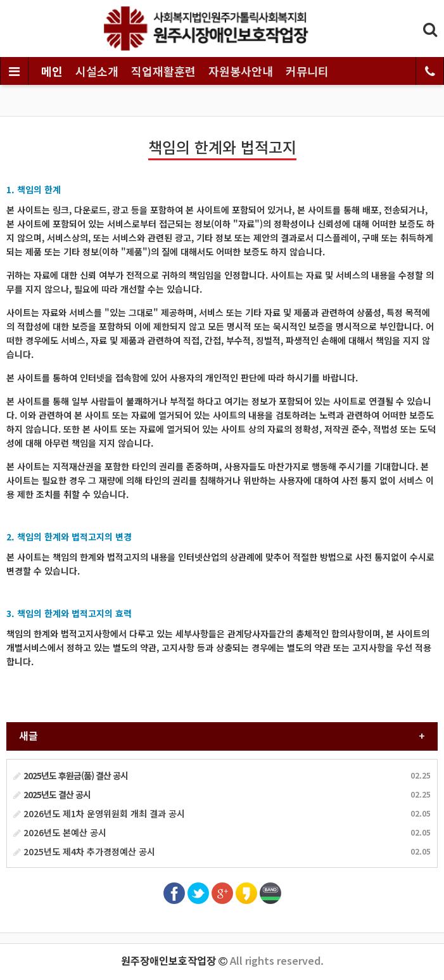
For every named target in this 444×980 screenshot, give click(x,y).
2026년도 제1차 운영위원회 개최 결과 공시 (99, 813)
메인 (52, 71)
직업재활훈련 (163, 71)
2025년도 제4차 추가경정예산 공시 (84, 851)
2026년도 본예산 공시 (60, 832)
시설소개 (97, 71)
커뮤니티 (307, 71)
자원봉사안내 (241, 71)
